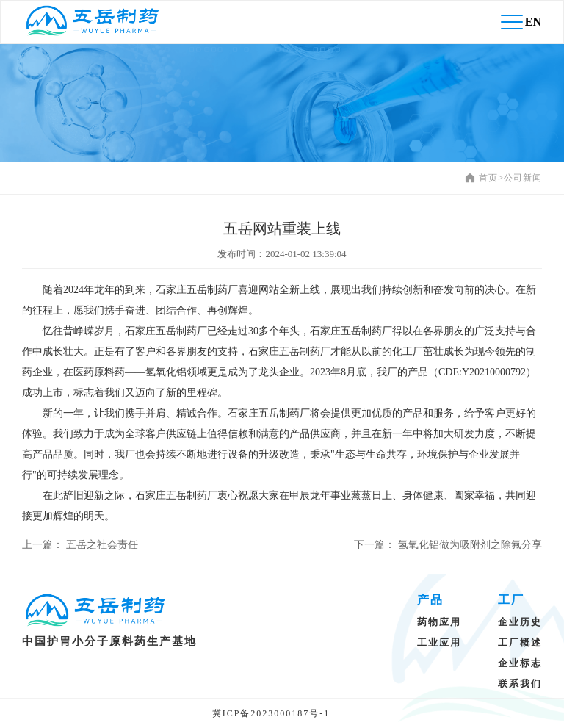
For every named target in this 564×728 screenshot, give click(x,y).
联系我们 (520, 684)
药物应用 (439, 622)
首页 (488, 178)
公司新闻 (523, 178)
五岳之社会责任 (102, 545)
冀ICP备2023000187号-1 (271, 713)
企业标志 (520, 663)
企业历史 (520, 622)
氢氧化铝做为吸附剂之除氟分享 (470, 545)
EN (533, 22)
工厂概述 (520, 642)
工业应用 (439, 642)
